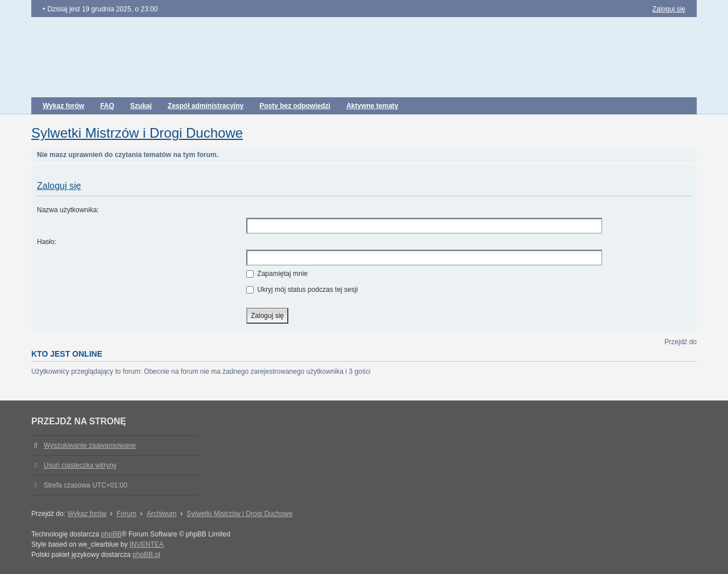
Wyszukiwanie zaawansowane (90, 445)
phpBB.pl (146, 555)
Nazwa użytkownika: (68, 210)
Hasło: (47, 242)
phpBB (111, 534)
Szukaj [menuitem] (141, 106)
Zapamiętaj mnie (277, 274)
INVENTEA (147, 544)
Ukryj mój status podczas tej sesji (302, 290)
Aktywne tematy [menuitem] (372, 106)
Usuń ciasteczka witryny (80, 465)
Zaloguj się (59, 186)
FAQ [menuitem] (107, 106)
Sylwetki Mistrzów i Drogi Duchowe (137, 133)
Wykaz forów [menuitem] (63, 106)
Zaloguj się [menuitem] (669, 9)
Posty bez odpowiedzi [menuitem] (295, 106)
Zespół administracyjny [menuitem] (206, 106)
